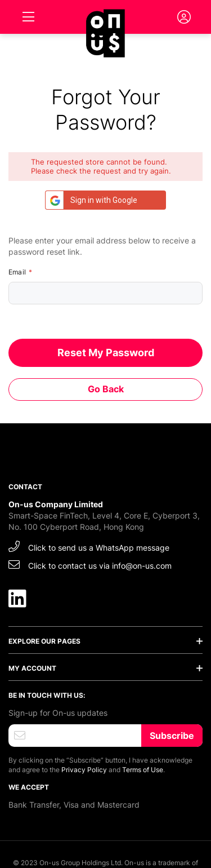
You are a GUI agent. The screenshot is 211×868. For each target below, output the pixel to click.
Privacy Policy (84, 770)
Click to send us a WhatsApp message (89, 546)
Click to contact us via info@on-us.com (90, 564)
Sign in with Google (91, 200)
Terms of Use (143, 770)
